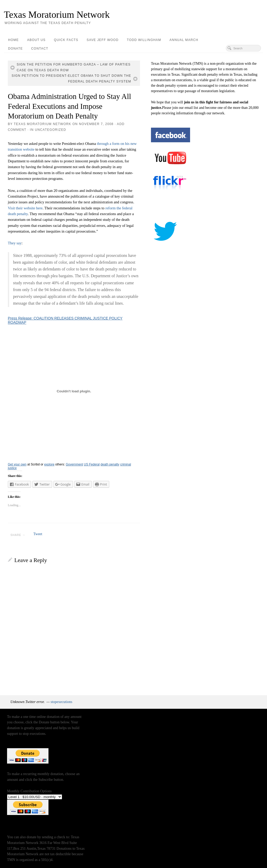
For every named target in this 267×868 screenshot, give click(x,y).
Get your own (17, 464)
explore (49, 464)
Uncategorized (51, 130)
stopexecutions (61, 702)
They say (15, 243)
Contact (40, 49)
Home (13, 40)
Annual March (184, 40)
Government (74, 464)
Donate (15, 49)
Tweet (38, 534)
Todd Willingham (144, 40)
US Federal (92, 464)
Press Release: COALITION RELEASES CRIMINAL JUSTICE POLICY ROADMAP (65, 320)
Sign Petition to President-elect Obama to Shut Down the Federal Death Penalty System (71, 79)
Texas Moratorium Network (57, 15)
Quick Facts (66, 40)
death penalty (110, 464)
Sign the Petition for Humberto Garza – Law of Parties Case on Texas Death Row (74, 67)
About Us (36, 40)
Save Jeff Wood (102, 40)
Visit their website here (25, 208)
